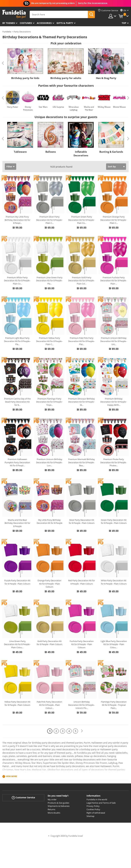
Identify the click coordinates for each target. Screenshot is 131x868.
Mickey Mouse (104, 107)
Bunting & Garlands (111, 152)
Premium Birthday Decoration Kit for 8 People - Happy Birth (114, 402)
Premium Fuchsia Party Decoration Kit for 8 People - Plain (114, 281)
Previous (3, 63)
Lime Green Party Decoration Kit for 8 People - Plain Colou (17, 644)
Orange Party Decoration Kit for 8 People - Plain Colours (49, 584)
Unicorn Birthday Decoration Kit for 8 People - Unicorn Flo (82, 705)
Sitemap (90, 816)
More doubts (54, 813)
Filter (9, 167)
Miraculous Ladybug (74, 108)
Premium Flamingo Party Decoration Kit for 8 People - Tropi (49, 402)
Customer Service (23, 798)
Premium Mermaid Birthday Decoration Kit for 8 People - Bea (82, 462)
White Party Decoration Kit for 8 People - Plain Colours (114, 582)
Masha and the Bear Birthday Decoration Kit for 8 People (17, 523)
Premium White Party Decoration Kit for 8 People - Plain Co (17, 281)
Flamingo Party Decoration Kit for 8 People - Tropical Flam (114, 705)
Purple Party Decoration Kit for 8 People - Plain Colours (17, 582)
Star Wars (43, 107)
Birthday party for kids (25, 78)
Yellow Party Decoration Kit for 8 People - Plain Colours (17, 703)
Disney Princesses (28, 108)
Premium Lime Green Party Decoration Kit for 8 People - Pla (49, 281)
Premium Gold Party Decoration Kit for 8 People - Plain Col (82, 281)
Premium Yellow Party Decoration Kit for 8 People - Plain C (49, 341)
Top (124, 23)
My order (52, 799)
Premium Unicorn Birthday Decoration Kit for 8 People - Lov (49, 462)
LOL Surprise (58, 107)
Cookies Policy (93, 809)
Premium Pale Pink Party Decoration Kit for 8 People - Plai (82, 341)
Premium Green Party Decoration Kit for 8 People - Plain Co (82, 220)
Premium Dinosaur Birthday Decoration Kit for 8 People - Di (82, 402)
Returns (51, 809)
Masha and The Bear (89, 108)
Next (128, 63)
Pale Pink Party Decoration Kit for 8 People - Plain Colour (49, 705)
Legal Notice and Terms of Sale (101, 803)
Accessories (44, 23)
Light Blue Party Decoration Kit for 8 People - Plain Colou (114, 644)
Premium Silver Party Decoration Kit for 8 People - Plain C (49, 220)
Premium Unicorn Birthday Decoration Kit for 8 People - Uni (114, 341)
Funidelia (7, 32)
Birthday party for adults (66, 78)
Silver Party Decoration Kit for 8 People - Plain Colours (82, 522)
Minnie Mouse (119, 107)
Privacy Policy (93, 806)
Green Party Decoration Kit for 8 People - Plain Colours (114, 522)
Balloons (51, 152)
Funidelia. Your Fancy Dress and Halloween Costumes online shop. (14, 14)
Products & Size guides (58, 803)
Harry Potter (13, 107)
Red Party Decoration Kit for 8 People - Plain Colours (82, 582)
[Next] (82, 731)
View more (11, 776)
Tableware (20, 152)
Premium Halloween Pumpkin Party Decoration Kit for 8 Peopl (17, 462)
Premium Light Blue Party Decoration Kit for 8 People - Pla (17, 341)
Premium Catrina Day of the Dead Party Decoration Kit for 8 (17, 402)
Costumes (26, 23)
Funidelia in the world (97, 799)
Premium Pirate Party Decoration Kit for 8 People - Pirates (114, 462)
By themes (9, 23)
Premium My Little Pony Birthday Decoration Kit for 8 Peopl (17, 220)
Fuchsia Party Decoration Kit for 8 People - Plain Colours (82, 644)
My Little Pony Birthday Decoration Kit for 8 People (50, 522)
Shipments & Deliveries (59, 806)
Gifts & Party (65, 23)
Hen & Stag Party (106, 78)
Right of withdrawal (96, 813)
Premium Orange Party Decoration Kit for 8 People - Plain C (114, 220)
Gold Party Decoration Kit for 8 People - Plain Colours (50, 643)
